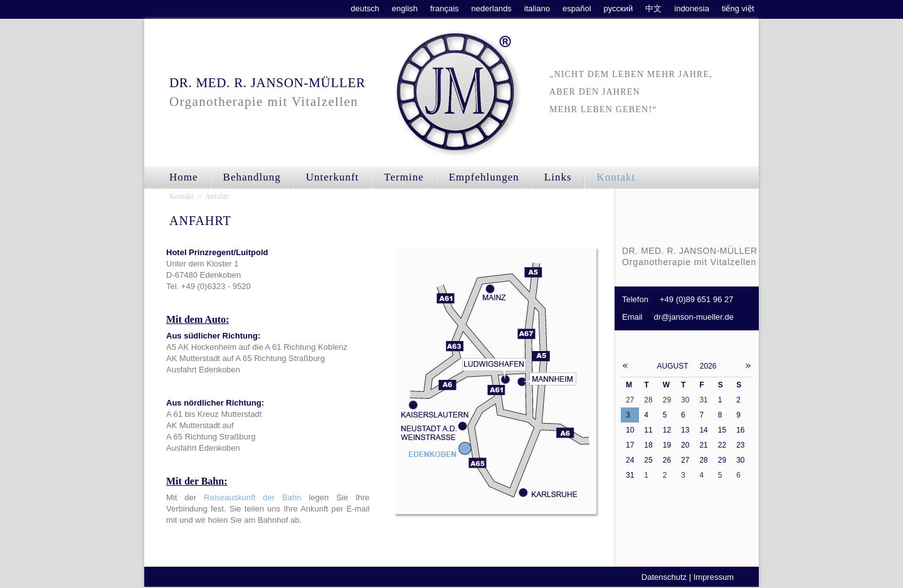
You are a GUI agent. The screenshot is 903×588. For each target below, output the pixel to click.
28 (703, 460)
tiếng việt (738, 8)
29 (722, 460)
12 (667, 430)
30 (740, 460)
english (405, 8)
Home (184, 177)
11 (648, 430)
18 (648, 445)
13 (685, 430)
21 (703, 445)
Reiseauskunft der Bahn (252, 497)
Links (558, 177)
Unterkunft (333, 177)
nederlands (492, 8)
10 (630, 430)
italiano (537, 8)
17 (630, 445)
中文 (653, 8)
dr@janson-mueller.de (694, 317)
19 (667, 445)
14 (703, 430)
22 (722, 445)
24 (630, 460)
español (577, 8)
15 (722, 430)
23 (740, 445)
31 (630, 475)
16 (740, 430)
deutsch (365, 8)
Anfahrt (217, 196)
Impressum (714, 577)
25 (648, 460)
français (445, 8)
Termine (404, 177)
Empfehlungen (484, 177)
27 (685, 460)
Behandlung (252, 177)
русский (619, 8)
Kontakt (616, 177)
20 (685, 445)
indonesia (692, 8)
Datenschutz (664, 577)
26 (667, 460)
